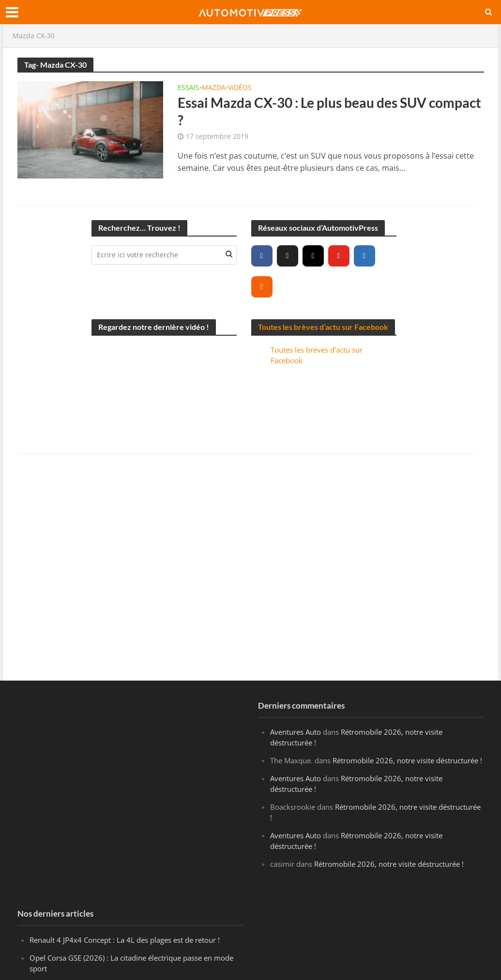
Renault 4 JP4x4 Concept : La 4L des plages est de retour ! (125, 940)
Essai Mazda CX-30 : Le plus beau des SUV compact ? (329, 111)
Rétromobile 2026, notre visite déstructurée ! (407, 760)
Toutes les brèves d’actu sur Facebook (323, 327)
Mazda (214, 88)
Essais (189, 88)
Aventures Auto (296, 732)
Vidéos (240, 88)
